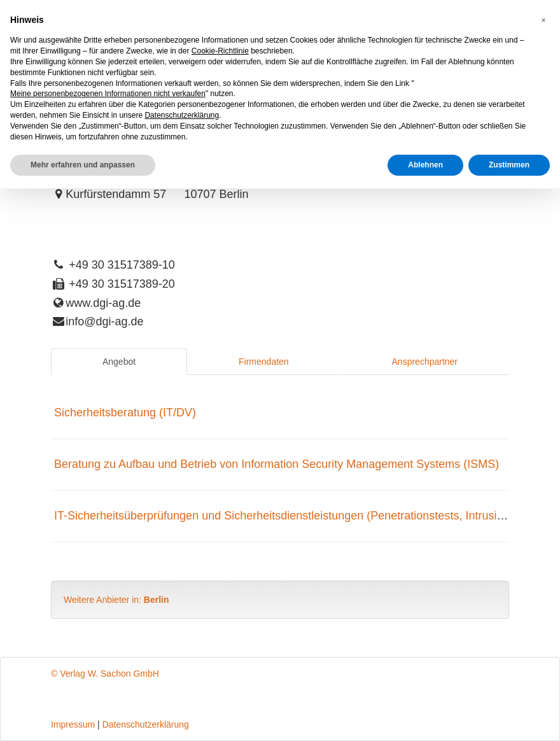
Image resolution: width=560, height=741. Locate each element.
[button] (543, 20)
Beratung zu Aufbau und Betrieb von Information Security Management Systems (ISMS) (276, 464)
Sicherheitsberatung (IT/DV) (125, 413)
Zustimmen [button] (509, 165)
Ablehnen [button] (425, 165)
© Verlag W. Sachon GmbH (105, 674)
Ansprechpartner (425, 362)
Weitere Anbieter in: (116, 600)
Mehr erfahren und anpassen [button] (83, 165)
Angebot (119, 362)
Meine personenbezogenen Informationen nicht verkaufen (108, 94)
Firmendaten (264, 362)
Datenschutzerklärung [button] (182, 115)
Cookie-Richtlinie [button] (220, 51)
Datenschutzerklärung (146, 724)
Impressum (73, 724)
